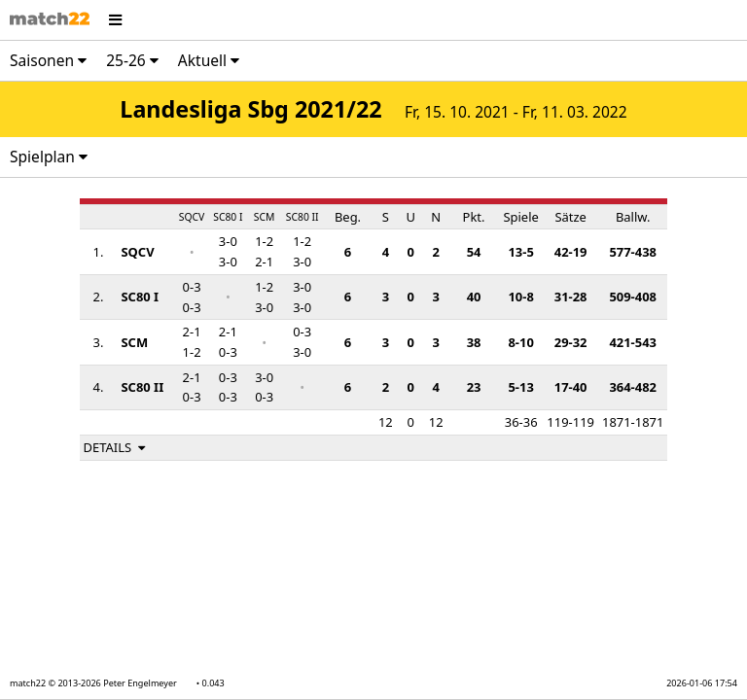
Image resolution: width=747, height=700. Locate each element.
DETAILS (116, 447)
